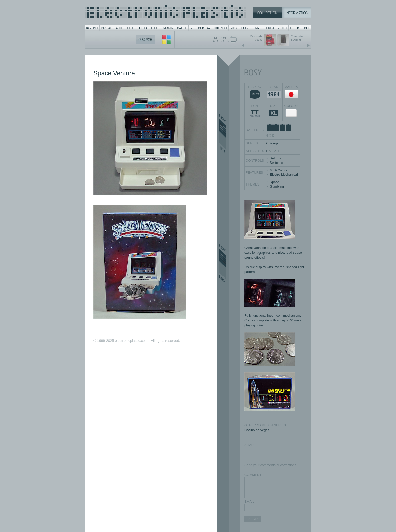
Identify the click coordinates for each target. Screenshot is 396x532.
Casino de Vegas (257, 430)
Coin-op (272, 143)
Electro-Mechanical (284, 175)
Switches (276, 163)
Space (274, 182)
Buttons (275, 158)
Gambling (277, 186)
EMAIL (249, 502)
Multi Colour (278, 170)
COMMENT (253, 475)
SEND (253, 519)
